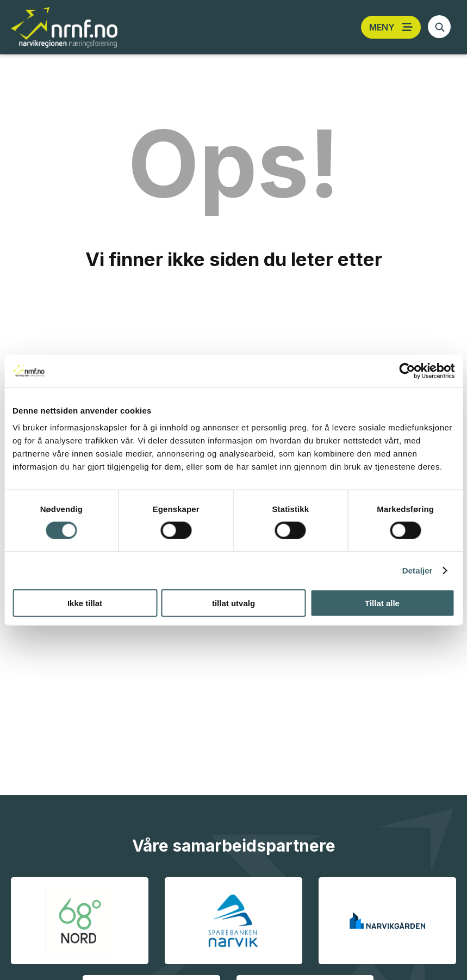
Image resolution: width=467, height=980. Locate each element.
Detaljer (418, 570)
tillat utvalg (234, 603)
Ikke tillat (85, 603)
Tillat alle (382, 603)
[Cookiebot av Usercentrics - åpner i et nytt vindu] (407, 371)
